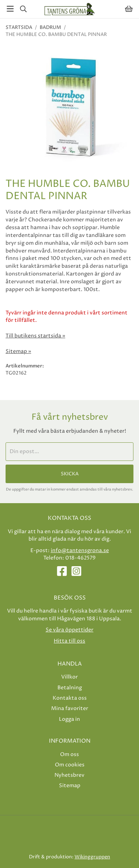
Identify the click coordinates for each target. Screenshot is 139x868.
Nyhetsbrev (69, 775)
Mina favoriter (70, 708)
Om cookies (70, 765)
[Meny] (10, 9)
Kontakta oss (70, 698)
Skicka (70, 474)
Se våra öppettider (69, 630)
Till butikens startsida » (35, 336)
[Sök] (23, 9)
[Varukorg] (129, 9)
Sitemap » (18, 352)
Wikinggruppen (92, 857)
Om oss (69, 754)
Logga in (69, 719)
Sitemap (70, 786)
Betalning (70, 688)
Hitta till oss (69, 641)
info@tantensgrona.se (80, 550)
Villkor (69, 677)
